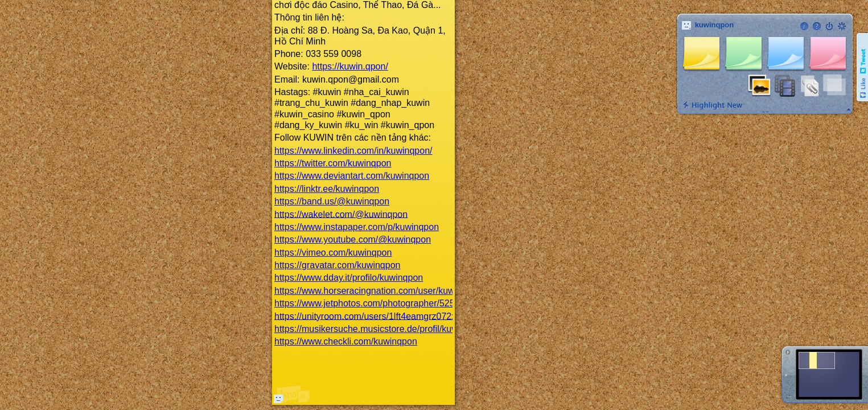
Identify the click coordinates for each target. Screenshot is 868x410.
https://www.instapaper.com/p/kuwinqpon (357, 227)
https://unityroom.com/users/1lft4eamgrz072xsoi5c (376, 316)
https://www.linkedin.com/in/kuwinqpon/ (353, 151)
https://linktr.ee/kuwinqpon (327, 189)
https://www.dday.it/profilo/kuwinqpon (349, 278)
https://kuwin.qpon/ (350, 66)
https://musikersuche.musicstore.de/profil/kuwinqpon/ (381, 329)
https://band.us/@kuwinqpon (332, 201)
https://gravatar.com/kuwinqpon (337, 265)
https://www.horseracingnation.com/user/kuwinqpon (378, 291)
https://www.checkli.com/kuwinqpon (346, 341)
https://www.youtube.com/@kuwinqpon (353, 239)
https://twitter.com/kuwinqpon (333, 163)
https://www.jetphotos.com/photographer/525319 (372, 303)
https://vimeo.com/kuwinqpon (333, 253)
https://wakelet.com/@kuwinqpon (341, 214)
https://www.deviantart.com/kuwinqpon (352, 176)
